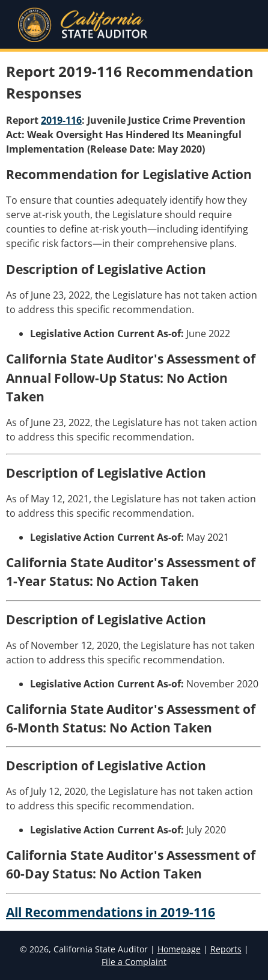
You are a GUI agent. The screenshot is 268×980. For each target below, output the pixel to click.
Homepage (179, 949)
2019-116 (61, 120)
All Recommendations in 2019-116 (111, 912)
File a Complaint (134, 962)
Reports (226, 949)
